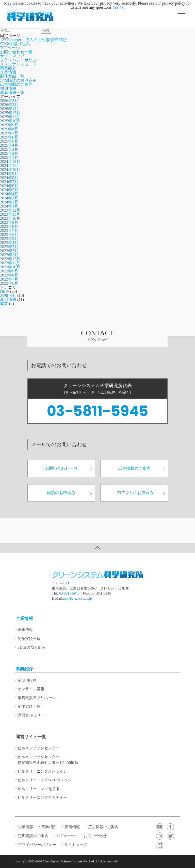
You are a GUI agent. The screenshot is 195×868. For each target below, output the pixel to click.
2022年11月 (10, 263)
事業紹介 (8, 68)
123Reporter (66, 836)
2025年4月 (9, 145)
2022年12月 (10, 259)
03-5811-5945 (97, 411)
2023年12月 (10, 210)
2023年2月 (9, 251)
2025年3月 (9, 149)
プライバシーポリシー (20, 60)
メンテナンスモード (18, 64)
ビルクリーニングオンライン (42, 771)
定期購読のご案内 (33, 836)
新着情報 (72, 827)
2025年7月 (9, 133)
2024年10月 (10, 170)
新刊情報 (8, 299)
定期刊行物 (27, 680)
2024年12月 (10, 161)
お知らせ (8, 295)
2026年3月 (9, 101)
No (122, 7)
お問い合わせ (95, 836)
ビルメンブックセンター (38, 748)
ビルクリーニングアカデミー (42, 797)
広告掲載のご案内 (16, 84)
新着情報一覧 (12, 92)
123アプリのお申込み (140, 493)
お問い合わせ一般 (16, 52)
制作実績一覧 (12, 76)
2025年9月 (9, 125)
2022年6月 (9, 283)
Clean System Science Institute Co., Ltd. (69, 861)
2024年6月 (9, 186)
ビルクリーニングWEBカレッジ (45, 780)
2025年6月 (9, 137)
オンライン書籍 (31, 689)
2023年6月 (9, 235)
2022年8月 (9, 275)
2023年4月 (9, 243)
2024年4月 (9, 194)
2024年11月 (10, 166)
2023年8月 (9, 226)
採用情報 (8, 88)
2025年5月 (9, 141)
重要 (4, 303)
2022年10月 (10, 267)
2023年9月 (9, 222)
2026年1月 (9, 109)
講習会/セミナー (31, 715)
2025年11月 (10, 117)
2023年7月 (9, 230)
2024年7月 (9, 182)
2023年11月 (10, 214)
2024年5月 (9, 190)
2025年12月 (10, 113)
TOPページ (10, 48)
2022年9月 (9, 271)
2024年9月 (9, 174)
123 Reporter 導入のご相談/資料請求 (34, 40)
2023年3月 (9, 247)
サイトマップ (12, 56)
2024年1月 (9, 206)
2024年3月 (9, 198)
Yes (115, 7)
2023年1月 (9, 255)
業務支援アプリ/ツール (37, 698)
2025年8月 (9, 129)
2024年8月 (9, 178)
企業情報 (8, 72)
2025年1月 (9, 157)
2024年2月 (9, 202)
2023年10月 (10, 218)
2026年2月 (9, 105)
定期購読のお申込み (18, 80)
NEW (5, 291)
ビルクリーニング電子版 (38, 789)
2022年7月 (9, 279)
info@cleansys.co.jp (77, 598)
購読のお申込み (69, 493)
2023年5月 (9, 239)
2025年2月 (9, 153)
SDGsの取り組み (15, 44)
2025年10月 (10, 121)
